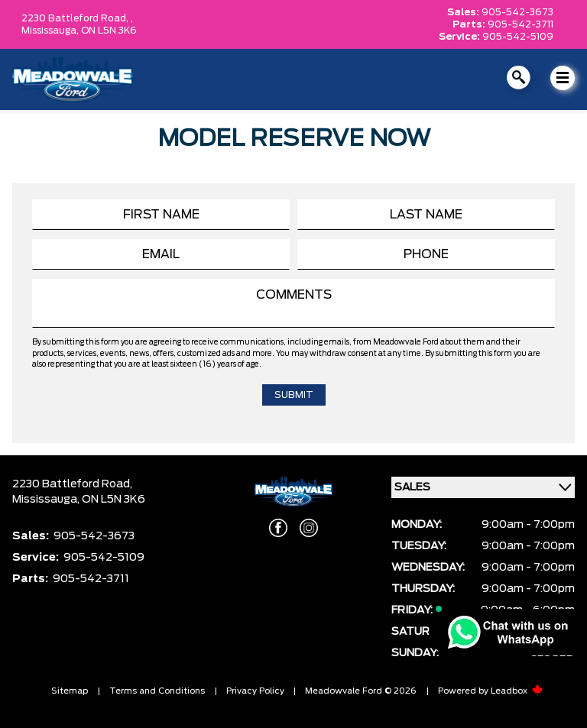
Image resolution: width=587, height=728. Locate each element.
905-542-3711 (521, 24)
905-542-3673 (517, 12)
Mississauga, (51, 31)
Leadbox (517, 691)
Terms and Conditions (157, 691)
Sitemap (70, 691)
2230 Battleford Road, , (77, 18)
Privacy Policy (255, 691)
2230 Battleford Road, (72, 484)
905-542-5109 (518, 37)
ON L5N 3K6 (109, 31)
